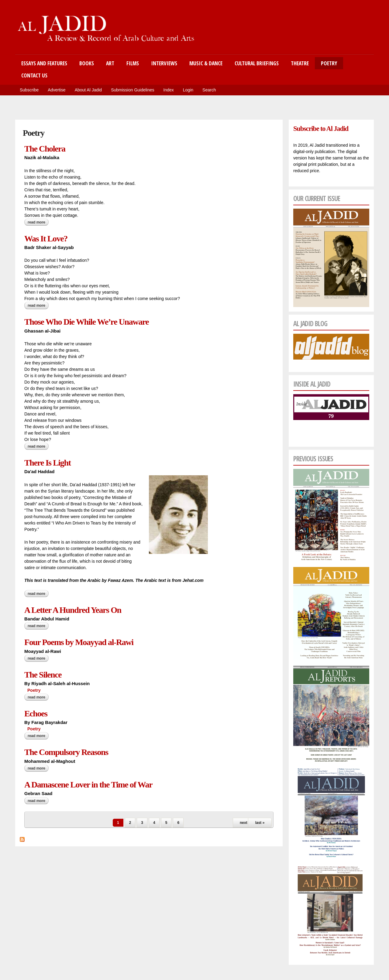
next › (245, 823)
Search (209, 90)
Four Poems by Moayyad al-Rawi (79, 642)
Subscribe (29, 90)
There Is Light (48, 463)
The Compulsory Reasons (66, 752)
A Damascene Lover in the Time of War (88, 785)
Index (169, 90)
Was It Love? (46, 239)
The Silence (43, 675)
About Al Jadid (88, 90)
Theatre (300, 63)
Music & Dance (206, 63)
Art (110, 63)
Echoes (36, 714)
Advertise (57, 90)
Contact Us (34, 75)
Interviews (164, 63)
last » (260, 823)
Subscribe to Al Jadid (321, 129)
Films (133, 63)
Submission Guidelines (133, 90)
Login (188, 90)
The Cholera (45, 149)
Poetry (329, 63)
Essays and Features (44, 63)
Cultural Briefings (257, 63)
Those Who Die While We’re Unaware (86, 322)
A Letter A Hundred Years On (73, 610)
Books (87, 63)
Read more (38, 222)
